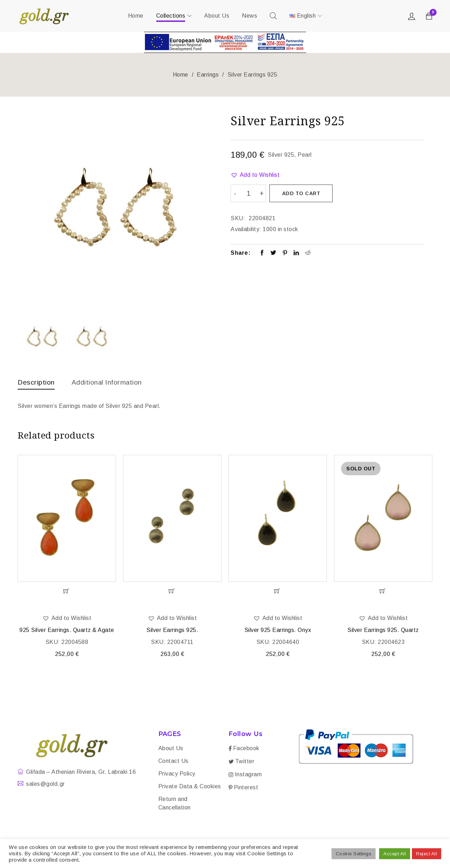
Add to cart (301, 193)
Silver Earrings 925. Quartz (383, 631)
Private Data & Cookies (190, 787)
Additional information (109, 382)
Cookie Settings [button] (354, 854)
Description (37, 382)
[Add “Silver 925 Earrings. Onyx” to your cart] (278, 592)
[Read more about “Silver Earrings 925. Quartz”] (383, 592)
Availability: (246, 229)
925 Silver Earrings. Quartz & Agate (67, 631)
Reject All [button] (427, 854)
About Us (171, 749)
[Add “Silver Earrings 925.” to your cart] (172, 592)
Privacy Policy (177, 774)
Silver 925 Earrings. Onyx (278, 631)
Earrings (208, 75)
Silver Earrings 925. (172, 631)
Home (181, 75)
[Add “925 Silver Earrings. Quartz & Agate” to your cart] (67, 592)
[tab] (37, 384)
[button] (255, 175)
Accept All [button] (395, 854)
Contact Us (174, 762)
